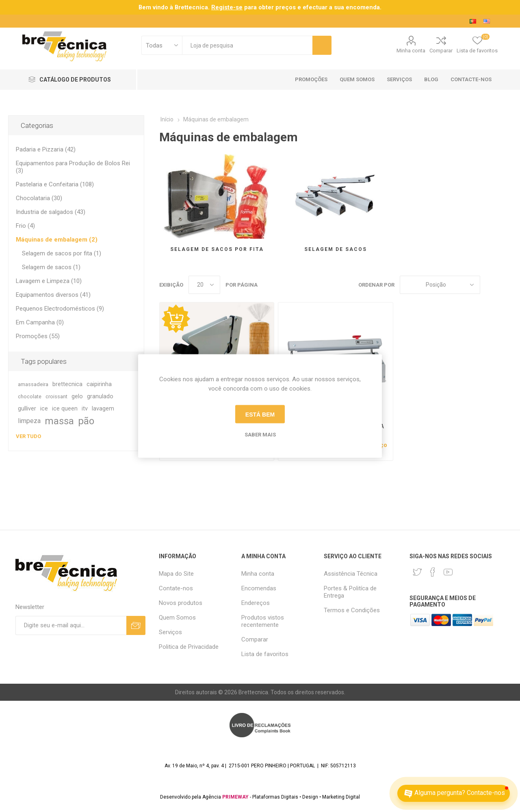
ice (44, 409)
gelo (77, 396)
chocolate (30, 396)
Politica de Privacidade (189, 647)
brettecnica (67, 384)
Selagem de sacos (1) (51, 267)
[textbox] (247, 45)
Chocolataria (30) (39, 198)
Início (167, 119)
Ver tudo (28, 436)
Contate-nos (176, 588)
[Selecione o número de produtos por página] (204, 285)
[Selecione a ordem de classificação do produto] (440, 285)
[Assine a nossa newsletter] (71, 625)
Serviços (170, 632)
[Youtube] (448, 572)
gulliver (27, 409)
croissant (56, 396)
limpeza (29, 421)
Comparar (441, 51)
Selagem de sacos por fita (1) (62, 253)
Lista (506, 285)
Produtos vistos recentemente (263, 621)
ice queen (65, 409)
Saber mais (260, 435)
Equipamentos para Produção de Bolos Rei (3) (73, 167)
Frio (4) (25, 226)
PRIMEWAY (235, 797)
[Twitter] (417, 572)
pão (86, 421)
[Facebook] (433, 572)
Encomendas (259, 588)
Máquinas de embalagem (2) (57, 240)
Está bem (260, 414)
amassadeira (33, 384)
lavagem (103, 409)
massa (59, 421)
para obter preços (253, 7)
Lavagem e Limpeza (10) (49, 281)
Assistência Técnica (351, 574)
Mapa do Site (176, 574)
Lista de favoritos (265, 654)
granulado (100, 396)
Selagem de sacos (336, 249)
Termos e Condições (352, 610)
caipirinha (99, 384)
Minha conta (411, 51)
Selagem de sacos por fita (217, 249)
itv (85, 409)
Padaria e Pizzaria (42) (46, 149)
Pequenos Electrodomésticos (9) (60, 309)
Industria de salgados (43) (51, 212)
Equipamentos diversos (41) (53, 295)
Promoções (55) (38, 336)
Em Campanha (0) (40, 322)
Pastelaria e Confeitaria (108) (55, 184)
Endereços (256, 603)
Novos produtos (181, 603)
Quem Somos (177, 618)
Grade (490, 285)
